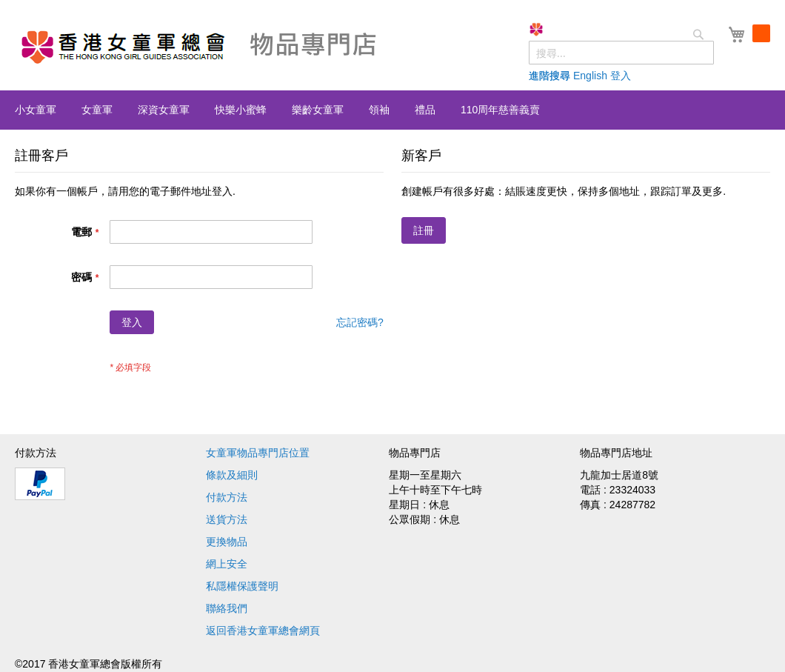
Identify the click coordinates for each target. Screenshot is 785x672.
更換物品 (227, 542)
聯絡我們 (227, 608)
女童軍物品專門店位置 (258, 453)
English (590, 76)
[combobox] (621, 53)
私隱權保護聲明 (242, 586)
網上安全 (227, 564)
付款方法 (227, 497)
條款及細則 (232, 475)
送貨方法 (227, 519)
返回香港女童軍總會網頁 (263, 631)
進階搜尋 (549, 76)
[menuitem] (36, 110)
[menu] (392, 110)
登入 (621, 76)
